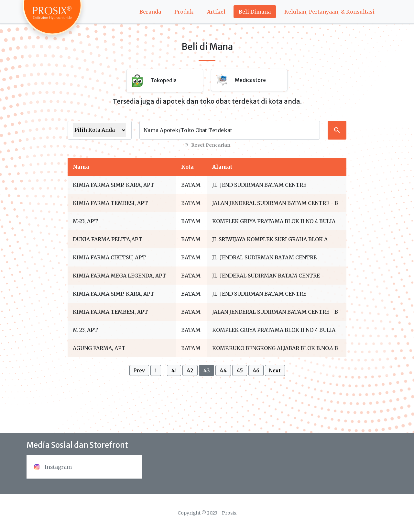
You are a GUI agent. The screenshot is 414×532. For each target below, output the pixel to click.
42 (190, 370)
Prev (139, 370)
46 (256, 370)
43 (207, 370)
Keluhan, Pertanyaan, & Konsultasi (329, 12)
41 (174, 370)
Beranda (150, 12)
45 (240, 370)
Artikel (216, 12)
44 (223, 370)
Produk (184, 12)
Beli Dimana (255, 12)
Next (275, 370)
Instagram (53, 467)
